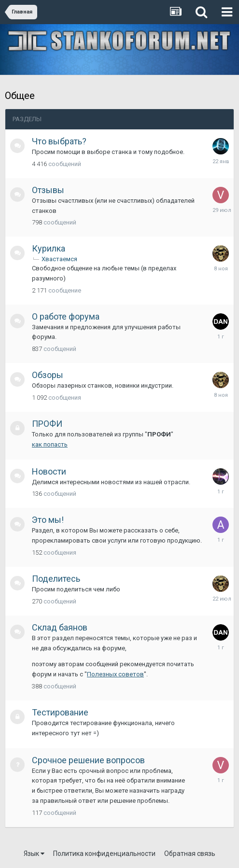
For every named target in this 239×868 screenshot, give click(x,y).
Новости (49, 471)
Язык (34, 854)
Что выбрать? (59, 141)
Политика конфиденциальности (104, 854)
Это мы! (48, 520)
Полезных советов (115, 674)
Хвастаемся (59, 259)
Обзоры (48, 375)
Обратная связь (190, 854)
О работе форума (66, 316)
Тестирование (60, 712)
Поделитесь (56, 579)
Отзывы (48, 190)
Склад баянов (60, 627)
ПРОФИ (47, 424)
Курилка (49, 248)
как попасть (50, 444)
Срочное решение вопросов (88, 760)
